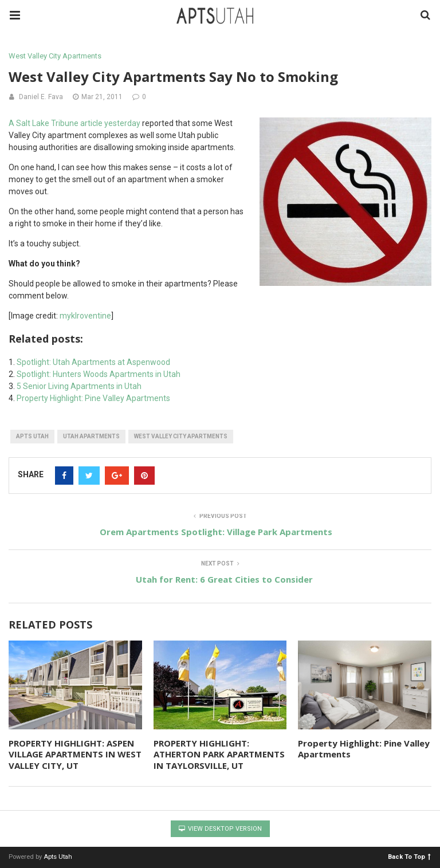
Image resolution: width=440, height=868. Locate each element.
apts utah (32, 436)
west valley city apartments (181, 436)
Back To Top (409, 856)
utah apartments (91, 436)
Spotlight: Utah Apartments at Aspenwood (93, 362)
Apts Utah (58, 857)
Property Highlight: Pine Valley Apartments (93, 398)
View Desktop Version (220, 829)
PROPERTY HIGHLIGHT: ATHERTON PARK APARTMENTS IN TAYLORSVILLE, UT (219, 754)
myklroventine (85, 316)
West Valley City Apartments (55, 56)
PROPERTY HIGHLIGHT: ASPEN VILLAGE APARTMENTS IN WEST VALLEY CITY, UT (75, 754)
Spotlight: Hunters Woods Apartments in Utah (99, 374)
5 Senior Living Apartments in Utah (79, 386)
